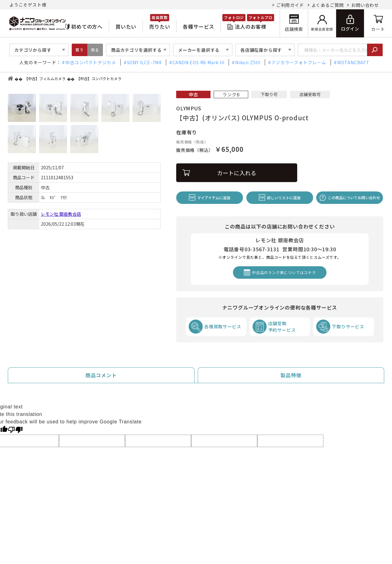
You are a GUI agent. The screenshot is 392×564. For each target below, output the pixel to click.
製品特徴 (291, 375)
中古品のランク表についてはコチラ (284, 272)
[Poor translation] (15, 429)
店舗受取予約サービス (282, 327)
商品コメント (101, 375)
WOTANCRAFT (353, 62)
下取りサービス (348, 326)
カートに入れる (237, 173)
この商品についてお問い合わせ (354, 198)
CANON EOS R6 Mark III (198, 62)
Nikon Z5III (248, 62)
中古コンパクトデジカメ (91, 62)
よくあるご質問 (328, 5)
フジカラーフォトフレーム (299, 62)
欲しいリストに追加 (284, 198)
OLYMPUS (189, 108)
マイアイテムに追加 (214, 198)
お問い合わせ (365, 5)
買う (80, 50)
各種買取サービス (223, 326)
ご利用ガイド (290, 5)
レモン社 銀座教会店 (61, 214)
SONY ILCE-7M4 (144, 62)
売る (95, 50)
